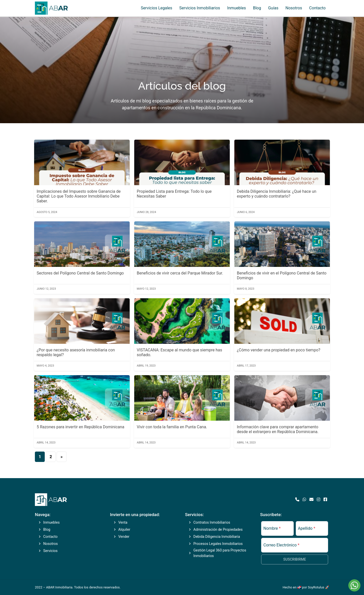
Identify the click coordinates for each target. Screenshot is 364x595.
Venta (123, 522)
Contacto (317, 8)
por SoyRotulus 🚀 (316, 587)
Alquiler (124, 529)
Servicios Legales (156, 8)
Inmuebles (237, 8)
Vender (124, 537)
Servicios (50, 551)
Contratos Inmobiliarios (212, 522)
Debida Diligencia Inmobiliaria (217, 537)
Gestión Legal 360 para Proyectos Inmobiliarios (220, 553)
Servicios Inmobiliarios (200, 8)
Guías (273, 8)
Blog (257, 8)
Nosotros (294, 8)
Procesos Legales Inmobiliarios (218, 544)
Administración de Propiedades (218, 529)
